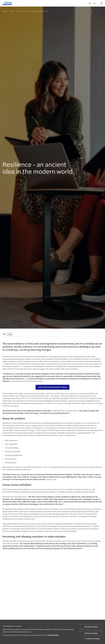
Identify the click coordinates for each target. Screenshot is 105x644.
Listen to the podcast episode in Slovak (52, 387)
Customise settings (91, 639)
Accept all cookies (91, 627)
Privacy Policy (54, 635)
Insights (5, 11)
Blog (12, 11)
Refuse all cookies (91, 633)
